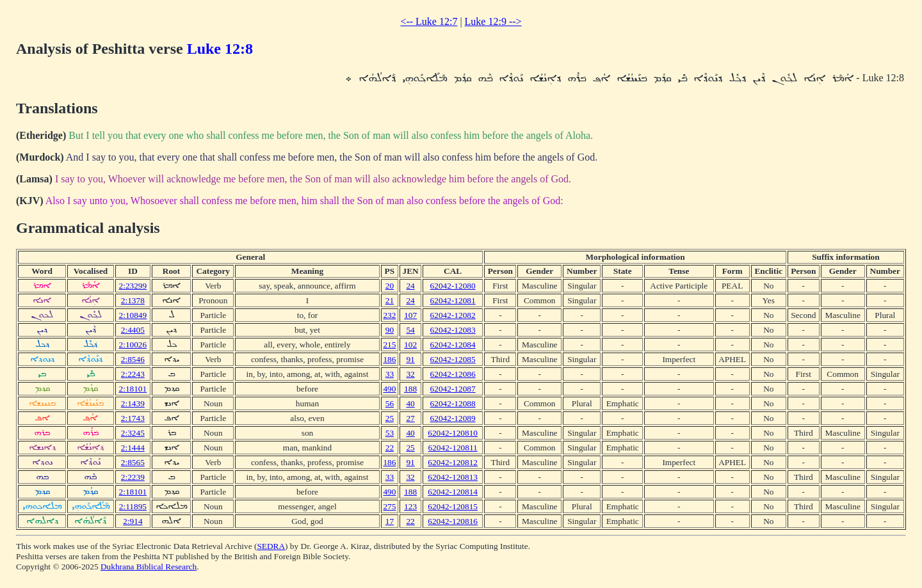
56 (390, 403)
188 (410, 389)
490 (389, 389)
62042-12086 (453, 374)
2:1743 (133, 418)
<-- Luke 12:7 (429, 21)
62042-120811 (453, 448)
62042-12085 (453, 359)
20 (390, 286)
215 (389, 345)
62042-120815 (453, 506)
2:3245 (133, 433)
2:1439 (133, 403)
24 (410, 286)
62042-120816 (453, 521)
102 (410, 345)
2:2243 (133, 374)
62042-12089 (453, 418)
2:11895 (133, 506)
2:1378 (133, 300)
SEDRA (271, 546)
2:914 (133, 521)
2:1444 (133, 448)
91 (410, 359)
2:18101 (133, 389)
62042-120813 (453, 477)
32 (410, 374)
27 (410, 418)
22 (390, 448)
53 (390, 433)
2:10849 (133, 315)
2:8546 (133, 359)
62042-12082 (453, 315)
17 (390, 521)
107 (410, 315)
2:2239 (133, 477)
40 (410, 403)
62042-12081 (453, 300)
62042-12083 (453, 330)
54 (410, 330)
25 (390, 418)
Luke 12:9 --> (493, 21)
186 (389, 359)
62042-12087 (453, 389)
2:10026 (133, 345)
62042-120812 (453, 462)
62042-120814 (453, 492)
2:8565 (133, 462)
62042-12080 (453, 286)
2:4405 (133, 330)
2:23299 (133, 286)
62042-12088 (453, 403)
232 (389, 315)
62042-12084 (453, 345)
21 (390, 300)
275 (389, 506)
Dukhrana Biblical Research (149, 567)
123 (410, 506)
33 (390, 374)
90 (390, 330)
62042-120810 (453, 433)
